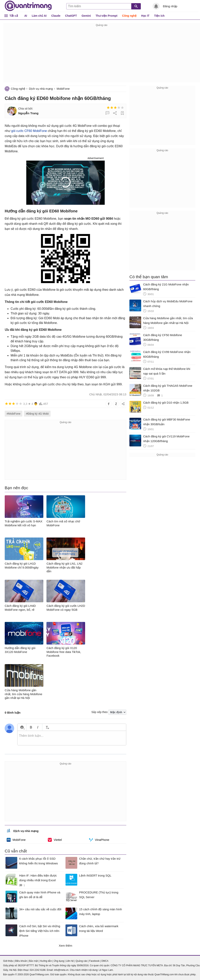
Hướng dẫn (46, 961)
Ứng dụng (59, 961)
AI (26, 16)
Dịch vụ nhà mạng (41, 89)
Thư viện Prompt (106, 16)
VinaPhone (99, 840)
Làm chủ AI (39, 16)
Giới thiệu (8, 961)
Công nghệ (129, 16)
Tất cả (14, 16)
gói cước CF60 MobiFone (29, 131)
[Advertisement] (102, 55)
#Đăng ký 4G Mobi (37, 414)
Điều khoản (21, 961)
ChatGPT (71, 16)
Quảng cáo (81, 961)
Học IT (145, 16)
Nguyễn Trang (28, 113)
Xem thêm (65, 946)
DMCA (105, 961)
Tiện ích (159, 16)
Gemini (86, 16)
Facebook (94, 961)
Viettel (55, 840)
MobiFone (63, 89)
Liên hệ (70, 961)
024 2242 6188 (38, 970)
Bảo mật (33, 961)
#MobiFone (14, 414)
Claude (56, 16)
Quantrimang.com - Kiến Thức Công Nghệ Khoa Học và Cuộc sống (28, 6)
